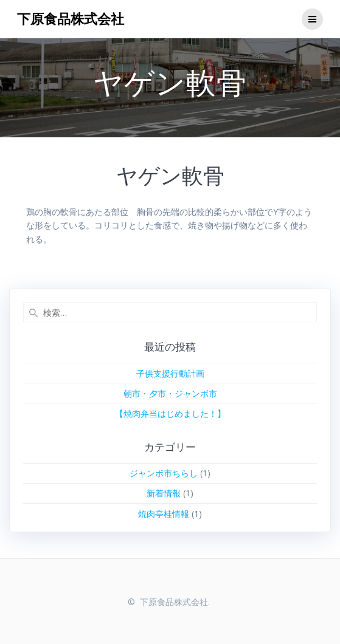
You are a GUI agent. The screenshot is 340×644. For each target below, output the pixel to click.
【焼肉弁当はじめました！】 (170, 413)
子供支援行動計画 (170, 373)
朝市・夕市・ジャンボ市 (170, 393)
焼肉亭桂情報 (164, 514)
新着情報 (164, 493)
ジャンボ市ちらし (164, 473)
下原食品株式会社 (71, 19)
